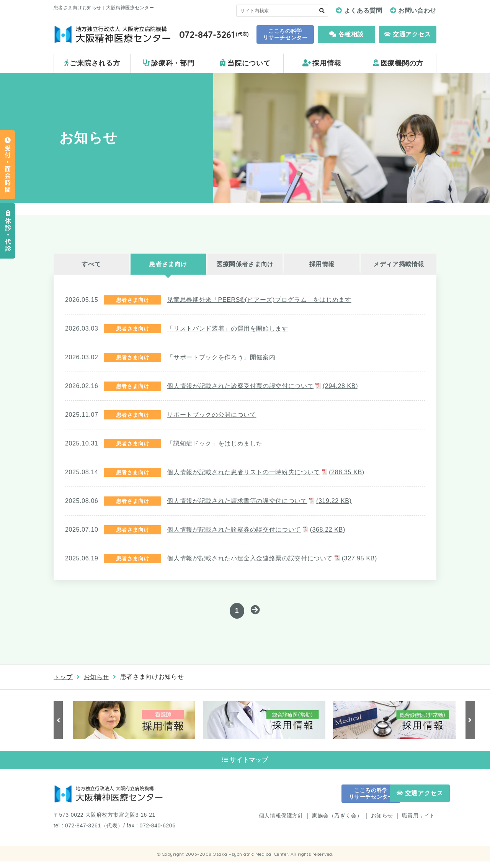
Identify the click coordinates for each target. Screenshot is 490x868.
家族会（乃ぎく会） (337, 822)
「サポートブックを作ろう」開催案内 (221, 357)
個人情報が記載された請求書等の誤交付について (259, 501)
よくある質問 (363, 11)
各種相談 (346, 34)
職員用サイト (419, 822)
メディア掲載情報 (399, 264)
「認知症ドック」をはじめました (215, 443)
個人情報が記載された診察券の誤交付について (256, 530)
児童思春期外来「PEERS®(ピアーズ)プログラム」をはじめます (259, 300)
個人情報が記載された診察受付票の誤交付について (262, 386)
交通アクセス (408, 34)
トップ (63, 679)
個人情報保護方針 (281, 822)
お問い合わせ (417, 11)
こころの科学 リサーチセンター (285, 34)
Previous (59, 722)
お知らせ (97, 679)
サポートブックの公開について (212, 415)
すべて (91, 264)
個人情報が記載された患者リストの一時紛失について (265, 472)
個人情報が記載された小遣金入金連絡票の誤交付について (272, 558)
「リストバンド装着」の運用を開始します (227, 328)
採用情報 (322, 264)
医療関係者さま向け (245, 264)
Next (469, 722)
